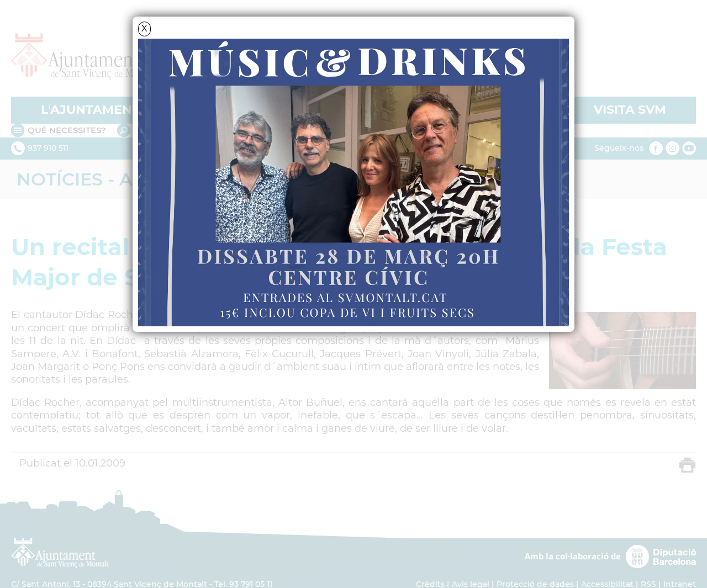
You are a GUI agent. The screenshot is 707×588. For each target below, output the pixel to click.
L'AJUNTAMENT (90, 110)
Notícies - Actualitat (124, 179)
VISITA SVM (630, 110)
